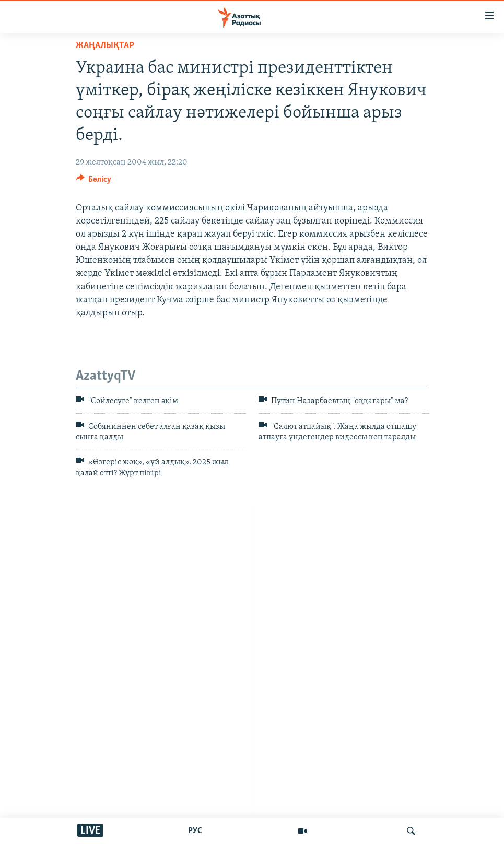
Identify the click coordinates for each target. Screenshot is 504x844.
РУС (195, 831)
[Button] (94, 182)
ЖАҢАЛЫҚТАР (105, 46)
